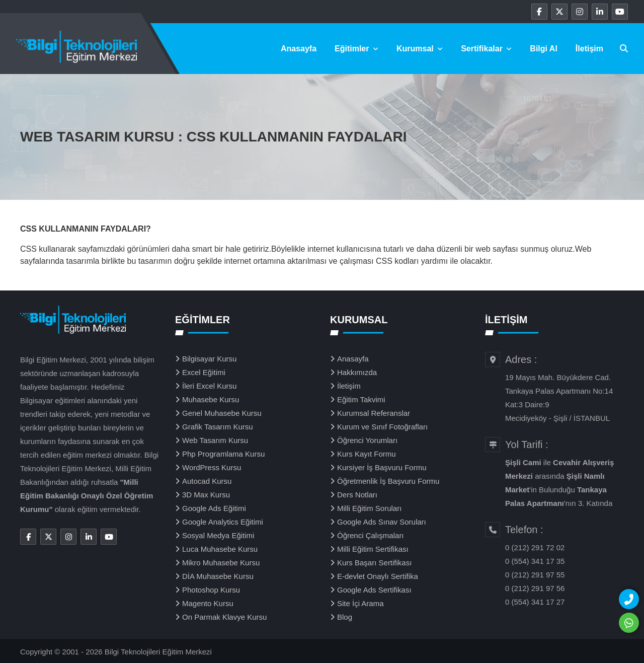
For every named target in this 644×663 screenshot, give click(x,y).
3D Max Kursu (206, 495)
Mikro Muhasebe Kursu (221, 563)
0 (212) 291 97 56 (535, 588)
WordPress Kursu (212, 467)
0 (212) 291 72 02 (535, 547)
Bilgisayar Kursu (209, 359)
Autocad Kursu (207, 481)
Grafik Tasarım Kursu (218, 427)
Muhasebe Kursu (211, 399)
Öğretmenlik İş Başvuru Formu (388, 481)
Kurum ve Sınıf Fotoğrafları (382, 427)
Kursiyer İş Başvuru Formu (382, 467)
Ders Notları (357, 495)
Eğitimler (356, 49)
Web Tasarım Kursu (215, 440)
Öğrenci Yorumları (367, 440)
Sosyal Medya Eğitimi (218, 535)
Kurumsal (420, 49)
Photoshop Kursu (211, 590)
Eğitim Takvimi (361, 399)
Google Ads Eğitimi (214, 508)
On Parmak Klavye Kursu (224, 617)
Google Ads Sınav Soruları (382, 522)
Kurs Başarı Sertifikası (374, 563)
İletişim (589, 49)
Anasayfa (299, 49)
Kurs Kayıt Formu (367, 454)
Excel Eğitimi (204, 372)
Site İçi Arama (360, 603)
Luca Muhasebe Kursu (220, 549)
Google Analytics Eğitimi (223, 522)
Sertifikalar (486, 49)
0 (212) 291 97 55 (535, 575)
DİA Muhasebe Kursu (218, 576)
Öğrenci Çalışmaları (371, 535)
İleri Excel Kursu (209, 386)
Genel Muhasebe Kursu (222, 413)
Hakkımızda (357, 372)
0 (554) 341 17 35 (535, 561)
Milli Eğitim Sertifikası (373, 549)
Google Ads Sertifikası (374, 590)
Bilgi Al (544, 49)
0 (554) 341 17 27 (535, 602)
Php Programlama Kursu (223, 454)
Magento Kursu (208, 603)
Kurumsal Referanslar (374, 413)
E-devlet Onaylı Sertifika (378, 576)
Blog (345, 617)
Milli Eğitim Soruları (369, 508)
